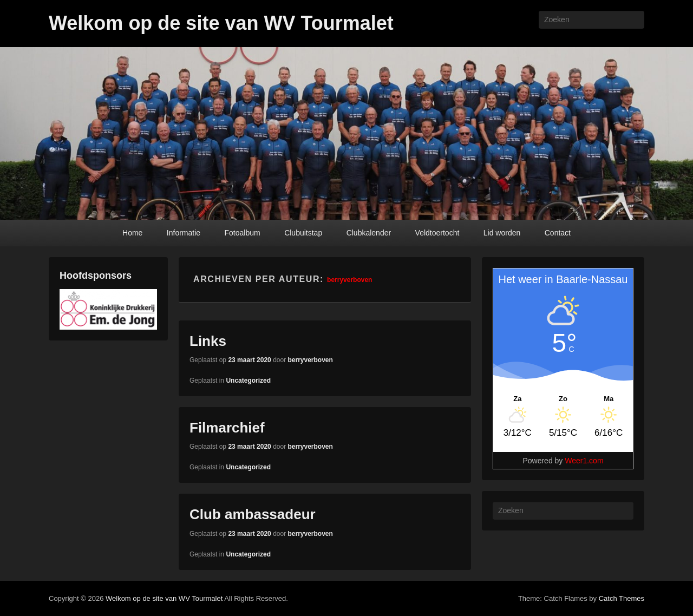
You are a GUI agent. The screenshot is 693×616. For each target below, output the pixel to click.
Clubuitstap (303, 233)
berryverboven (349, 280)
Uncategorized (248, 381)
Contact (558, 233)
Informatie (184, 233)
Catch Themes (622, 598)
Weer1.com (584, 461)
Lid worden (502, 233)
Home (132, 233)
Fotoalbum (243, 233)
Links (208, 341)
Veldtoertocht (437, 233)
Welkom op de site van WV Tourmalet (221, 23)
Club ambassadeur (253, 514)
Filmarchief (227, 428)
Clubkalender (369, 233)
